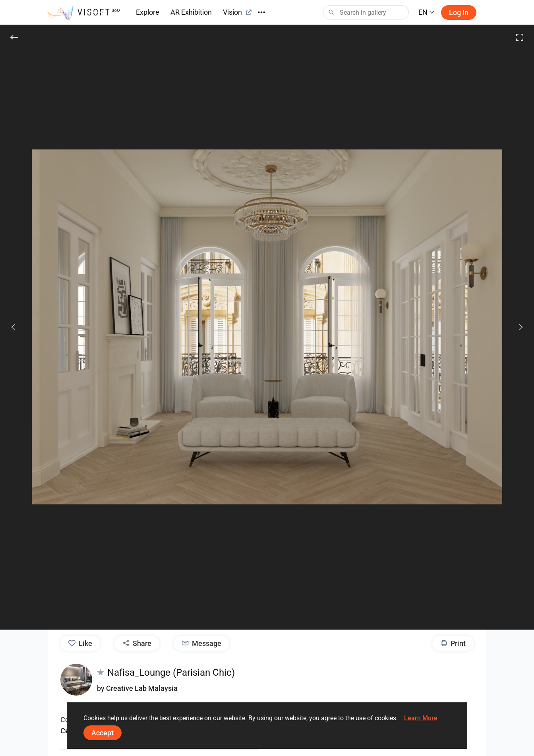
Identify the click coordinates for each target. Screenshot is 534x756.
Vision (238, 12)
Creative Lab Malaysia (142, 688)
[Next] (517, 327)
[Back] (14, 37)
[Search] (366, 12)
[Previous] (13, 327)
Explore (148, 12)
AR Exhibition (191, 12)
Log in (459, 13)
